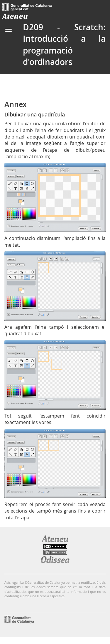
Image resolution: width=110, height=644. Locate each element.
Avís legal (11, 582)
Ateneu (15, 16)
